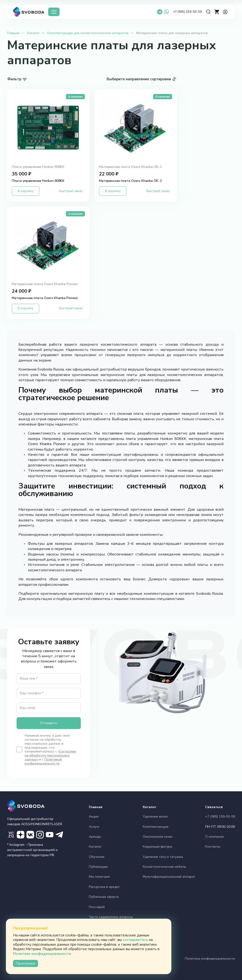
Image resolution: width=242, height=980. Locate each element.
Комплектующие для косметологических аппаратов (88, 33)
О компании (214, 837)
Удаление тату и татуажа (163, 857)
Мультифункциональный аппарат (169, 877)
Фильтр (14, 79)
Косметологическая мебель (164, 867)
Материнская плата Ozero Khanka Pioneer (45, 284)
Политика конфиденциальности (210, 959)
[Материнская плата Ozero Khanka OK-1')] (136, 127)
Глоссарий (97, 907)
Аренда (95, 837)
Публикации (98, 867)
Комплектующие (156, 827)
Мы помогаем (99, 877)
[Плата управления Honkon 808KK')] (48, 127)
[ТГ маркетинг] (59, 835)
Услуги (94, 827)
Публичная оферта (104, 897)
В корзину (26, 191)
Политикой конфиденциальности (43, 761)
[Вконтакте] (30, 835)
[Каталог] (54, 12)
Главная (13, 33)
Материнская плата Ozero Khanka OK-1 (130, 167)
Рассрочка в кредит (104, 887)
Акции (94, 817)
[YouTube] (50, 835)
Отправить (49, 723)
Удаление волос (156, 817)
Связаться (214, 807)
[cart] (217, 12)
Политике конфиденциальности (42, 954)
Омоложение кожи (158, 837)
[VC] (11, 835)
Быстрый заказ (71, 191)
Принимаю (26, 963)
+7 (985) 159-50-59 (187, 12)
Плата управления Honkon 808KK (38, 167)
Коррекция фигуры (158, 847)
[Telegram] (160, 12)
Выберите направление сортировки (139, 79)
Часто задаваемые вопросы (111, 917)
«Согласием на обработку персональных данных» (50, 755)
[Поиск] (208, 12)
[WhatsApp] (166, 12)
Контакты (213, 847)
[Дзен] (21, 835)
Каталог (33, 33)
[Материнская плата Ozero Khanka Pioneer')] (48, 244)
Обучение (97, 857)
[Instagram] (40, 835)
